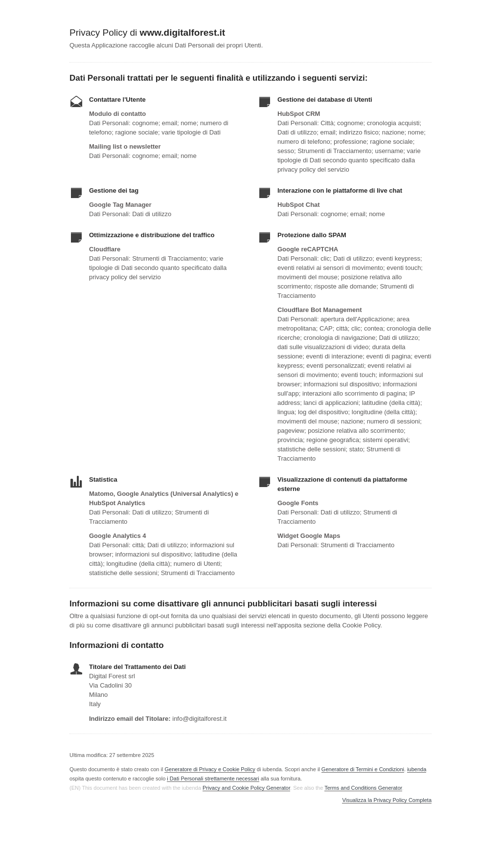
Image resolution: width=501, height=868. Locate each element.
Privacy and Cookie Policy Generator (246, 788)
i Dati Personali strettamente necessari (213, 779)
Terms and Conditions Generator (363, 788)
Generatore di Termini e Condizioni (363, 769)
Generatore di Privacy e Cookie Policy (210, 769)
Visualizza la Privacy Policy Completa (387, 800)
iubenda (417, 769)
